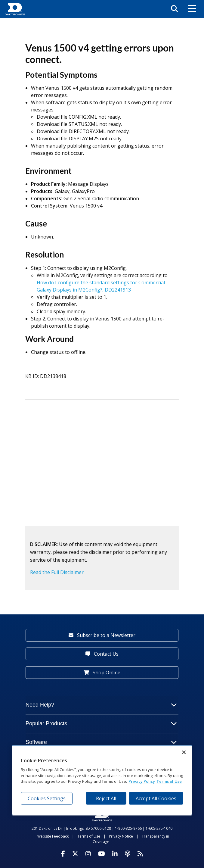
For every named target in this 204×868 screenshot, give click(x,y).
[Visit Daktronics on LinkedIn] (115, 854)
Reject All (106, 798)
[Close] (184, 752)
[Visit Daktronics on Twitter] (75, 854)
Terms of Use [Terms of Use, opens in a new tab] (169, 781)
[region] (102, 780)
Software (101, 742)
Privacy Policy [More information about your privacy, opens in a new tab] (142, 781)
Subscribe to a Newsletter (102, 635)
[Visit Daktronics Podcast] (128, 854)
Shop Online (102, 673)
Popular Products (101, 723)
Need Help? (101, 705)
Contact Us (102, 654)
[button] (192, 9)
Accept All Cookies (156, 798)
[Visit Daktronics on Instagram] (88, 854)
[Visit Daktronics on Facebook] (63, 854)
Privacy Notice (121, 836)
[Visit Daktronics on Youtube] (102, 854)
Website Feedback (53, 836)
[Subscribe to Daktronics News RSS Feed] (140, 854)
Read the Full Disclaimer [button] (57, 572)
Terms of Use (89, 836)
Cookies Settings (47, 798)
